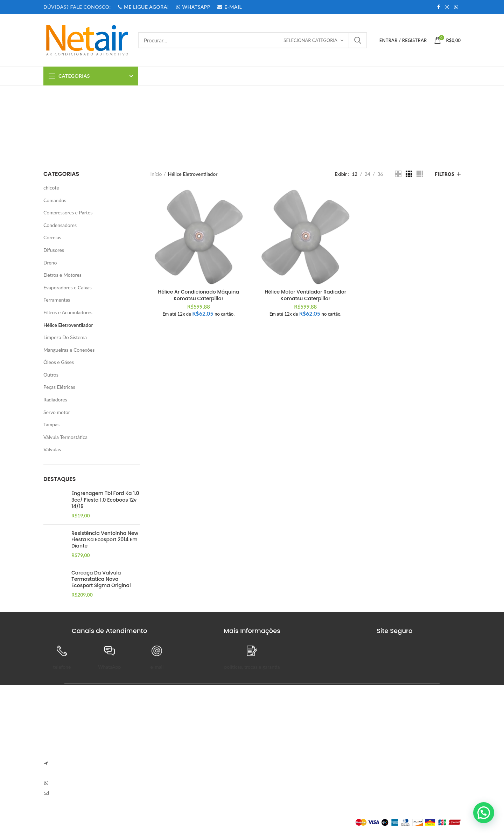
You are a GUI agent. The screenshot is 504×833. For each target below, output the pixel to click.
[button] (484, 813)
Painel (335, 731)
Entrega (265, 755)
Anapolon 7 (164, 731)
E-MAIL (229, 7)
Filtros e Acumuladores (68, 312)
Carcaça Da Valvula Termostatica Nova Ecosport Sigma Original (101, 579)
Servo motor (57, 412)
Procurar (358, 40)
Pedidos (337, 743)
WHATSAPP (193, 7)
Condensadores (60, 225)
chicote (51, 188)
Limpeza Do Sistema (65, 337)
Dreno (50, 263)
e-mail (157, 667)
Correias (52, 237)
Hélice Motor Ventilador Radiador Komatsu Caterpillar (305, 295)
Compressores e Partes (68, 212)
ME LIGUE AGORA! (143, 7)
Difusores (54, 250)
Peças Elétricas (59, 387)
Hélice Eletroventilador (68, 325)
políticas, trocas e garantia (252, 667)
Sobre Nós (268, 731)
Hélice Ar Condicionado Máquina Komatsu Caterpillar (198, 295)
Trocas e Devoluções (279, 743)
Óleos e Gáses (59, 362)
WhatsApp (109, 667)
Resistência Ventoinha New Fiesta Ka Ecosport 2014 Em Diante (105, 540)
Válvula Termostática (65, 437)
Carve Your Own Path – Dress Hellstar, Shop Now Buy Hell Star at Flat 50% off (197, 762)
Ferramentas (57, 300)
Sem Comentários (202, 741)
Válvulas (52, 449)
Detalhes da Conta (348, 755)
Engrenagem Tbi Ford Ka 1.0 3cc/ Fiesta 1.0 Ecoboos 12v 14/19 (105, 500)
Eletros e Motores (62, 275)
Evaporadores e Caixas (68, 287)
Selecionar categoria (310, 40)
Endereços (340, 768)
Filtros (445, 174)
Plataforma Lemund (64, 822)
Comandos (55, 200)
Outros (51, 375)
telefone (62, 667)
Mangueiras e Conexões (69, 350)
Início (156, 174)
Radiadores (55, 400)
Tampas (51, 424)
